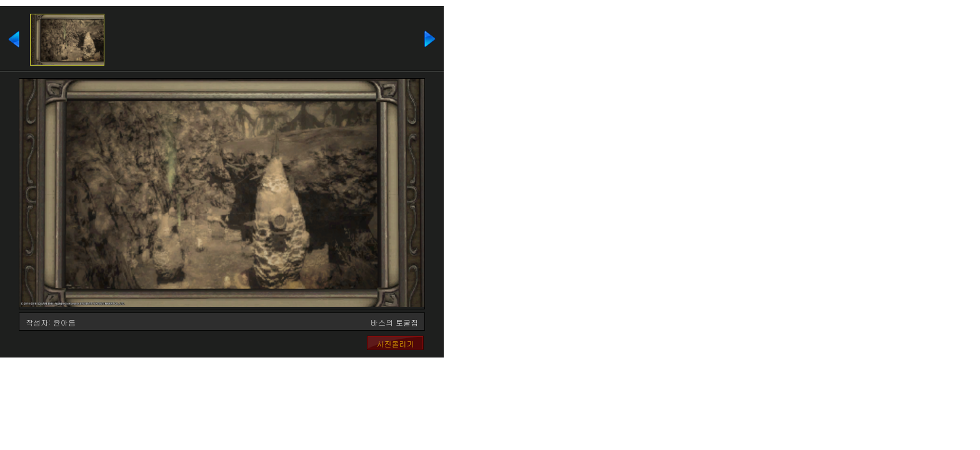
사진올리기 (396, 343)
